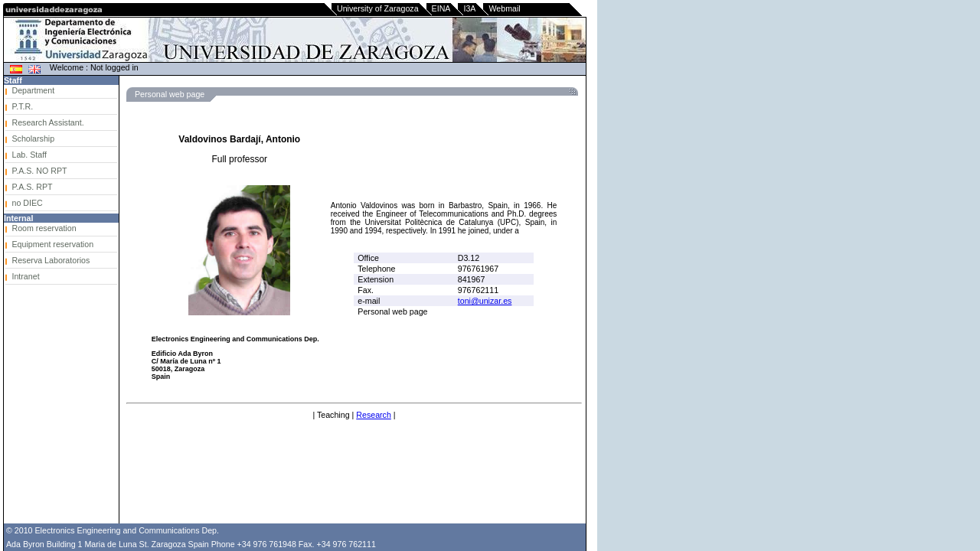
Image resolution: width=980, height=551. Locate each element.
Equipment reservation (52, 244)
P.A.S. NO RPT (39, 171)
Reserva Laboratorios (51, 260)
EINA (441, 8)
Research (374, 415)
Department (33, 90)
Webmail (504, 8)
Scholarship (33, 139)
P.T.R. (22, 106)
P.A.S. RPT (32, 187)
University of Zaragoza (378, 8)
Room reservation (44, 228)
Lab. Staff (29, 155)
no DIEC (27, 203)
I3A (469, 8)
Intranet (25, 276)
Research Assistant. (47, 122)
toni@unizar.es (485, 301)
